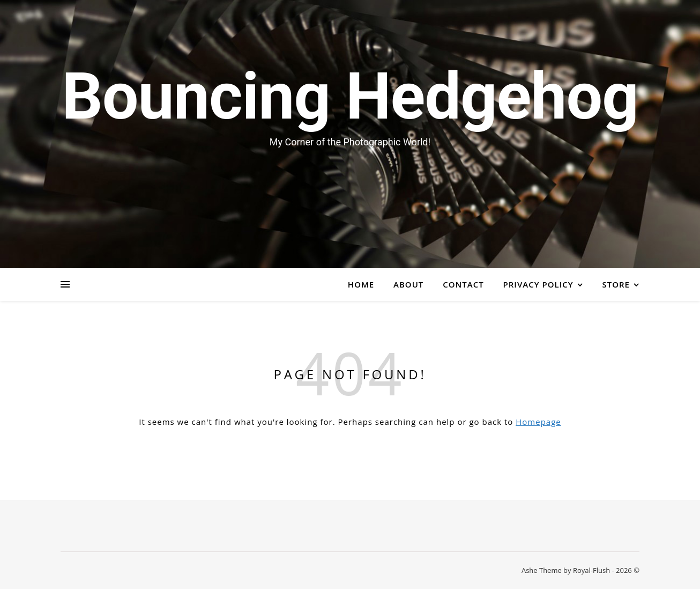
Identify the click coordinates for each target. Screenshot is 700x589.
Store (616, 284)
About (408, 284)
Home (361, 284)
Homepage (538, 422)
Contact (463, 284)
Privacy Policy (538, 284)
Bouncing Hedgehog (350, 97)
